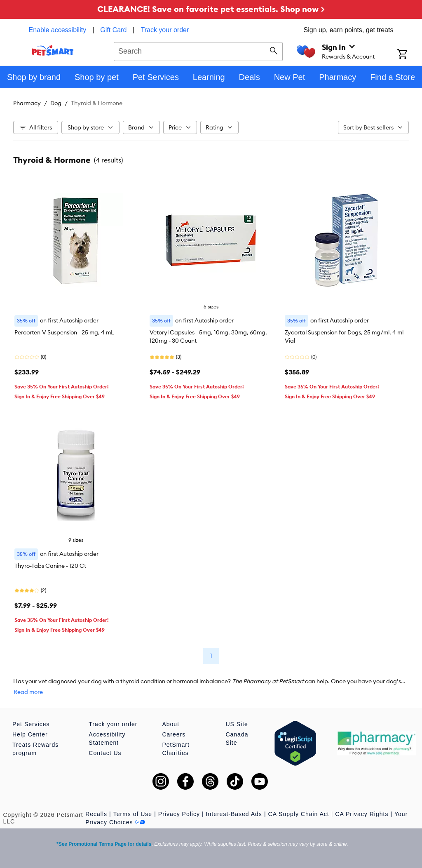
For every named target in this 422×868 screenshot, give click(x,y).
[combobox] (198, 50)
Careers (174, 734)
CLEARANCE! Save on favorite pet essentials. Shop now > (211, 9)
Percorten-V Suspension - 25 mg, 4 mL (64, 332)
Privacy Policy (179, 814)
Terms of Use (133, 814)
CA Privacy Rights (362, 814)
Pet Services (31, 724)
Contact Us (105, 753)
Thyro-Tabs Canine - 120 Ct (50, 566)
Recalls (96, 814)
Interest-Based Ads (234, 814)
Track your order (165, 30)
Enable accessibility (58, 30)
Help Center (30, 734)
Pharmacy (27, 103)
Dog (56, 103)
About (171, 724)
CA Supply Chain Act (299, 814)
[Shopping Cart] (410, 55)
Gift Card (113, 30)
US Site (237, 724)
